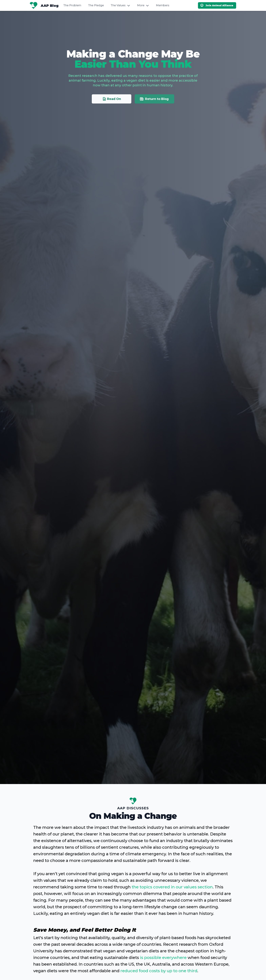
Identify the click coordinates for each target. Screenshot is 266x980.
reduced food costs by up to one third (159, 971)
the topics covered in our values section (172, 887)
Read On (112, 122)
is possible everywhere (163, 958)
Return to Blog (154, 122)
